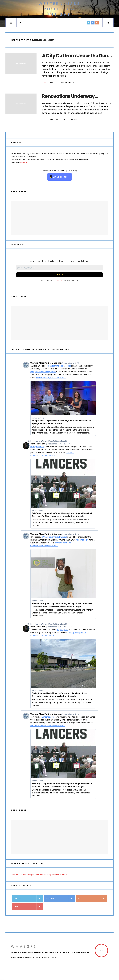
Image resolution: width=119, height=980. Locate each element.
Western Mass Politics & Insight (60, 9)
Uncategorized (70, 120)
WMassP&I (25, 947)
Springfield (68, 83)
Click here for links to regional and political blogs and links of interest (40, 874)
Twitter (28, 898)
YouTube (28, 906)
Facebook (60, 898)
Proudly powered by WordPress (22, 957)
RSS (92, 898)
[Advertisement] (59, 218)
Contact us (58, 280)
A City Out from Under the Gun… (77, 56)
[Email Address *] (59, 268)
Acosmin (53, 957)
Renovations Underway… (70, 96)
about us (24, 162)
